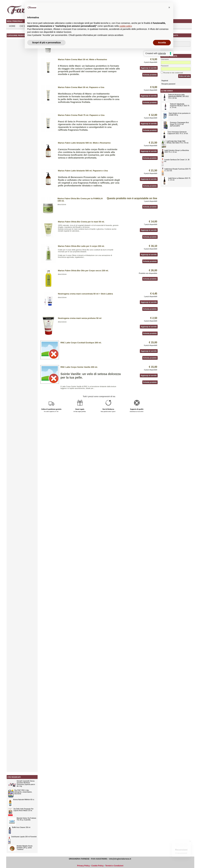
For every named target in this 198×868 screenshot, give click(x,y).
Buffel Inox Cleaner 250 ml (21, 827)
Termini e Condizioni (114, 866)
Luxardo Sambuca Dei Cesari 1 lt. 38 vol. (177, 161)
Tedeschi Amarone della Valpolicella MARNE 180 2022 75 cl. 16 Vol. (178, 96)
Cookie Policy (98, 866)
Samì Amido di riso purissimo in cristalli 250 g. (180, 114)
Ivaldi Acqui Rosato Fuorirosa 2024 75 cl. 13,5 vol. (178, 170)
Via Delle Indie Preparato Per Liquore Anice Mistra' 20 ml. (23, 810)
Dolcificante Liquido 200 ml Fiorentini (24, 837)
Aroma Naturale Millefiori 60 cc (24, 800)
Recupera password (168, 84)
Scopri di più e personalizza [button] (46, 43)
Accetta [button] (162, 43)
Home (12, 26)
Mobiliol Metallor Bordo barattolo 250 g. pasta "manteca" (25, 848)
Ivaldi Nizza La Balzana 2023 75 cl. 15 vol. (179, 179)
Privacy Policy (83, 866)
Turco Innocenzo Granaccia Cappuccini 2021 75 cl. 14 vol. (178, 133)
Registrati (165, 81)
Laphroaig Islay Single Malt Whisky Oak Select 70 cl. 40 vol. (178, 142)
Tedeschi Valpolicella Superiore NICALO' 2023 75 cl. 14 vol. (180, 106)
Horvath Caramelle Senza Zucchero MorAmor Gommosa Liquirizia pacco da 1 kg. (26, 784)
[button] (169, 7)
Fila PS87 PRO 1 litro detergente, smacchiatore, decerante (23, 792)
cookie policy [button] (126, 26)
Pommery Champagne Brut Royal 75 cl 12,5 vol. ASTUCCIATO (179, 124)
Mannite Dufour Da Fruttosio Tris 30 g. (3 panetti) (26, 819)
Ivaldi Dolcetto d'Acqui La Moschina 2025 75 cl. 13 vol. (177, 151)
